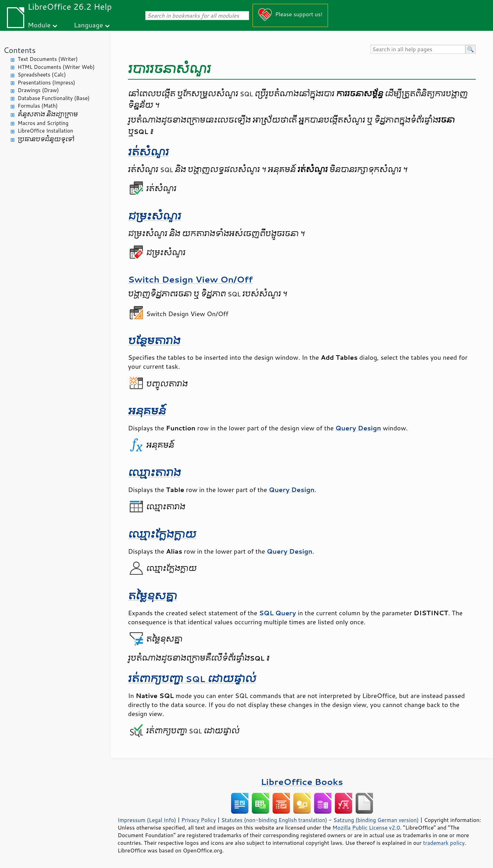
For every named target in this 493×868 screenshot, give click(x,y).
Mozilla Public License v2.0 (366, 827)
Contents (20, 50)
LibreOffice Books (302, 782)
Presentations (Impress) (46, 83)
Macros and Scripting (43, 123)
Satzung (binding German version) (376, 820)
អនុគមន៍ (147, 411)
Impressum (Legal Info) (147, 820)
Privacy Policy (199, 820)
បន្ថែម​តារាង (154, 341)
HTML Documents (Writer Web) (56, 67)
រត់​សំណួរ (148, 152)
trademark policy (444, 843)
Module (39, 25)
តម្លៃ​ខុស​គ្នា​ (152, 596)
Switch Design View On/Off (190, 279)
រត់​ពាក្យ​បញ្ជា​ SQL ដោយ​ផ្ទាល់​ (192, 679)
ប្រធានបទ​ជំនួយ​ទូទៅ (46, 139)
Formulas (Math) (38, 106)
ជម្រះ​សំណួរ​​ (154, 216)
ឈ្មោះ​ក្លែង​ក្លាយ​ (162, 534)
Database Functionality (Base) (54, 98)
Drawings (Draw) (38, 90)
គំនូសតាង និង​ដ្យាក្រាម (48, 114)
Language (89, 25)
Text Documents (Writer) (48, 59)
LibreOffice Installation (45, 131)
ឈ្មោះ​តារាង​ (154, 473)
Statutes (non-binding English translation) (274, 820)
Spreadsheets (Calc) (42, 75)
